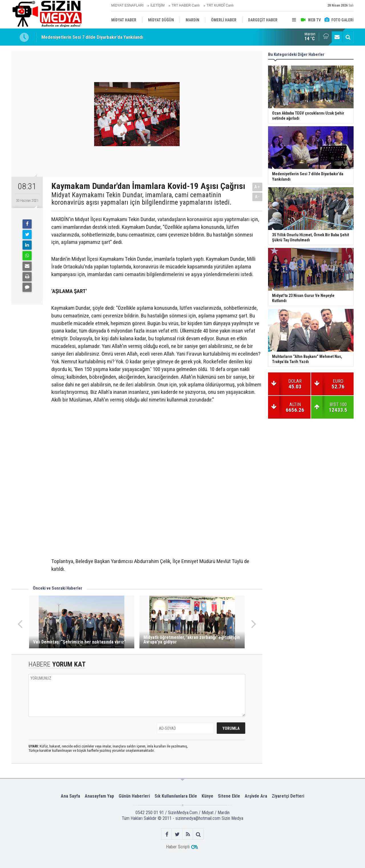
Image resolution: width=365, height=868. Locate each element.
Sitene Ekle (229, 796)
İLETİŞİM (157, 5)
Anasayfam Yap (99, 796)
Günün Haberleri (134, 796)
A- (257, 197)
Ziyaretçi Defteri (288, 796)
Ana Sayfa (70, 796)
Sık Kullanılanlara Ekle (176, 796)
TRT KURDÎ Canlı (220, 5)
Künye (207, 796)
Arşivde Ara (256, 796)
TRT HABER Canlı (185, 5)
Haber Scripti (178, 847)
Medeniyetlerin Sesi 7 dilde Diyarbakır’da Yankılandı (92, 37)
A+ (257, 187)
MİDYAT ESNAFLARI (127, 5)
